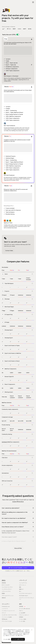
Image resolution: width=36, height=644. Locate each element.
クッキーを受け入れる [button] (18, 639)
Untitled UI (5, 442)
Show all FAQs (18, 548)
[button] (33, 2)
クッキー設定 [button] (7, 639)
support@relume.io (18, 502)
